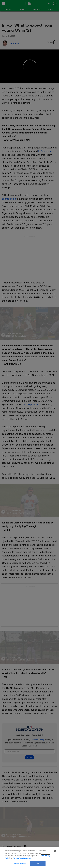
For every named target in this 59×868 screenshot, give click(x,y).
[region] (29, 858)
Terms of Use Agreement (22, 858)
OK (38, 863)
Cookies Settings (20, 863)
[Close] (55, 851)
